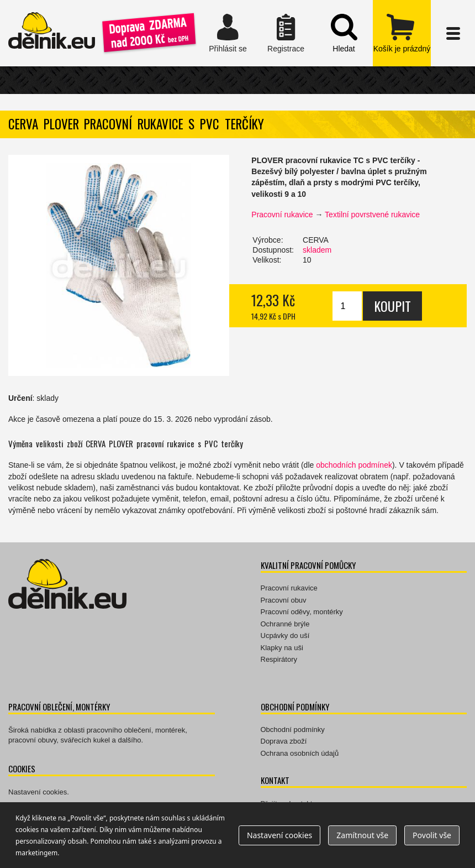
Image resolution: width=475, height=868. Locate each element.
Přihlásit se (228, 33)
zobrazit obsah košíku (402, 33)
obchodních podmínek (354, 465)
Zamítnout (362, 835)
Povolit (432, 835)
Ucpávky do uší (285, 636)
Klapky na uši (282, 648)
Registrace (286, 33)
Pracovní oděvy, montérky (302, 612)
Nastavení (279, 835)
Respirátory (279, 659)
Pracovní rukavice (282, 215)
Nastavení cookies (38, 792)
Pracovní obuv (284, 600)
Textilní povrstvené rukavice (372, 215)
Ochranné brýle (285, 624)
